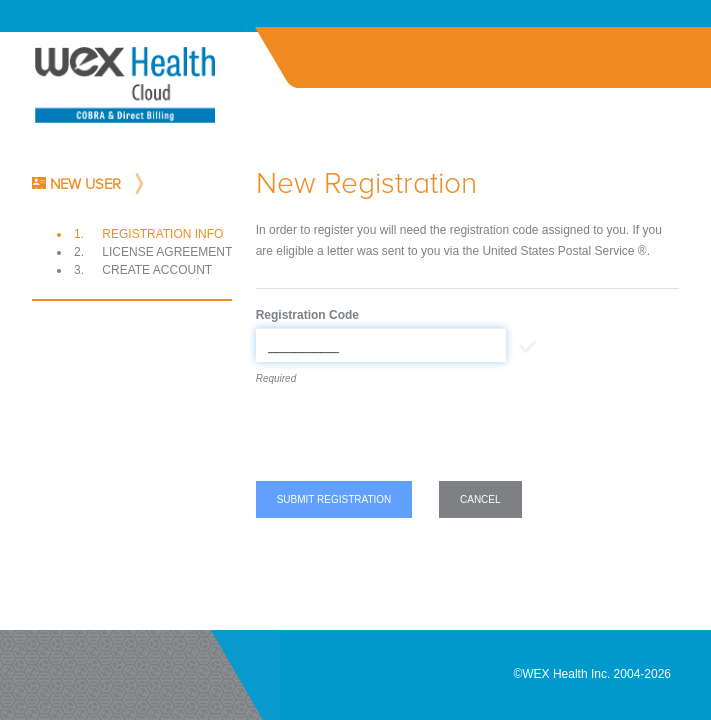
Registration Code (307, 315)
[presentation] (408, 437)
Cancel (480, 499)
